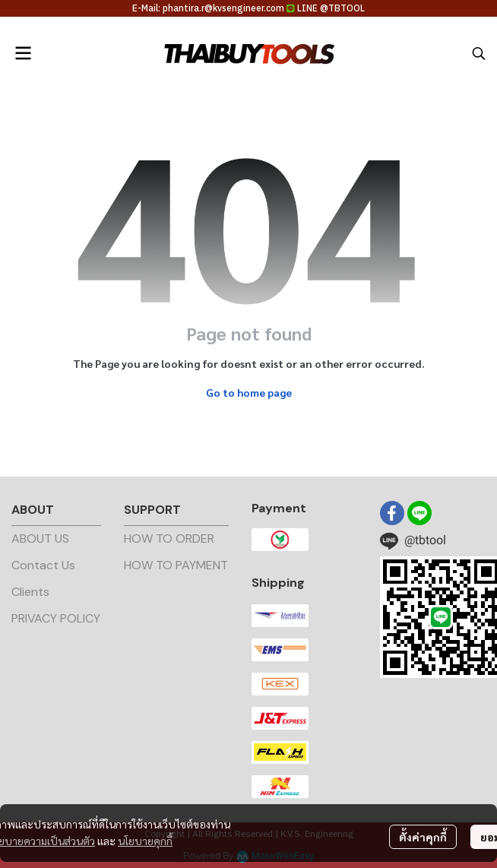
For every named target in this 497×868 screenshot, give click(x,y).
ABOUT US (40, 539)
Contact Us (43, 565)
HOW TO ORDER (169, 539)
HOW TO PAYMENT (176, 565)
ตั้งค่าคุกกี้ (423, 837)
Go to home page (249, 392)
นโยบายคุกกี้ (145, 841)
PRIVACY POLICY (56, 618)
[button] (479, 53)
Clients (30, 592)
